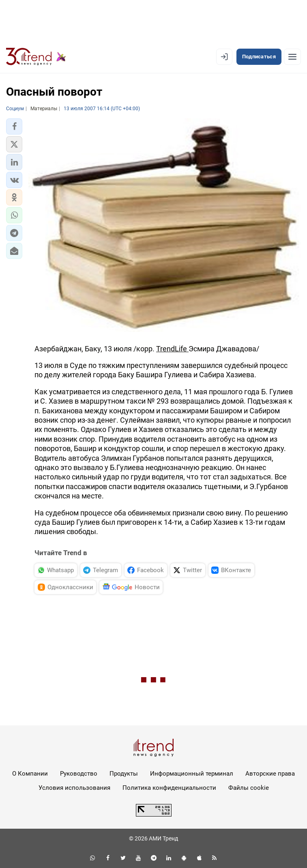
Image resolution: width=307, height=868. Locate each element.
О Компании (30, 774)
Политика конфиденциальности (169, 788)
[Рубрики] (292, 57)
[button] (14, 126)
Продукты (124, 774)
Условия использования (74, 788)
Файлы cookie (249, 788)
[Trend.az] (36, 57)
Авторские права (270, 774)
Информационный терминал (192, 774)
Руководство (79, 774)
